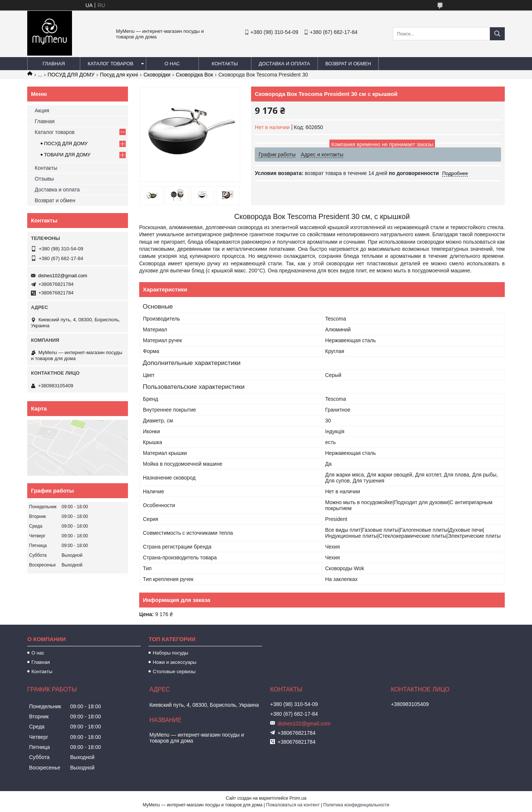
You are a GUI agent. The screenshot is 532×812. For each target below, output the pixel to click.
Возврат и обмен (348, 64)
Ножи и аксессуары (174, 662)
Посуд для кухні (119, 75)
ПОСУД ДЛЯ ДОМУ (71, 75)
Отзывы (44, 179)
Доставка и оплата (284, 64)
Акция (42, 110)
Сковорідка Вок (194, 75)
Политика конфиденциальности (356, 805)
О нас (172, 64)
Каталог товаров (111, 64)
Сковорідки (157, 75)
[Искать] (497, 34)
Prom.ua (298, 798)
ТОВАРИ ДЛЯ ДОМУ (67, 155)
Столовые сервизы (174, 672)
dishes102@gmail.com (63, 276)
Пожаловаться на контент (293, 805)
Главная (54, 64)
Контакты (225, 64)
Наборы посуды (170, 653)
